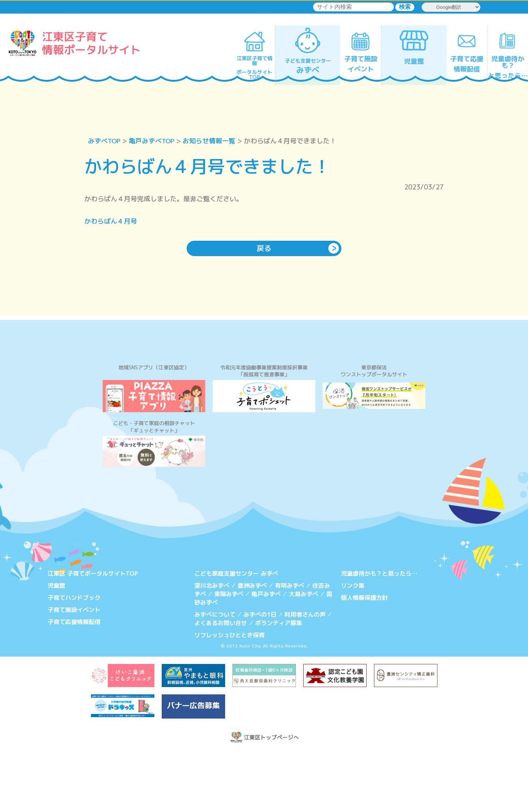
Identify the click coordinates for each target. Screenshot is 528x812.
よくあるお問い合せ (221, 684)
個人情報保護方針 (364, 659)
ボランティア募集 (279, 684)
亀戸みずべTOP (153, 141)
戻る (264, 249)
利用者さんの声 (305, 676)
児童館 (56, 647)
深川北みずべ (212, 647)
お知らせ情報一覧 (211, 141)
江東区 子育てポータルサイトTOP (93, 635)
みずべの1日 (260, 676)
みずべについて (215, 676)
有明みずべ (290, 647)
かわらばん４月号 (111, 222)
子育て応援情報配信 (74, 683)
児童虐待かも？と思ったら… (379, 635)
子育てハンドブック (74, 659)
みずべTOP (105, 141)
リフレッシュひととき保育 (230, 695)
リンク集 (353, 647)
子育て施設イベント (74, 671)
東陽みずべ (229, 656)
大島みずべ (304, 656)
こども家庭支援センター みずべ (236, 635)
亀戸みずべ (266, 656)
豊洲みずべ (252, 647)
